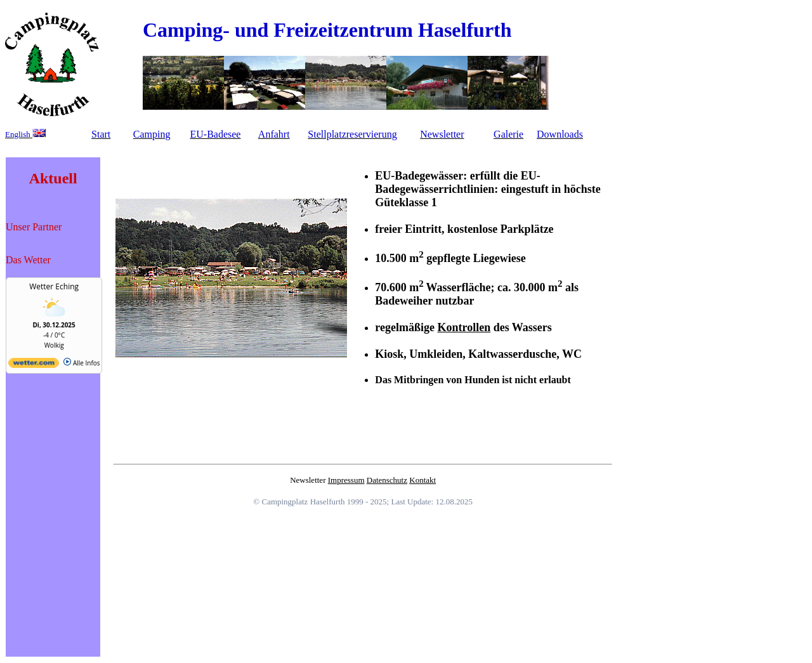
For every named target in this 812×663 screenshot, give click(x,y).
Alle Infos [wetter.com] (82, 363)
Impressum (346, 480)
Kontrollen (464, 327)
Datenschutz (387, 480)
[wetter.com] (34, 365)
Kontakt (422, 480)
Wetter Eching (54, 286)
